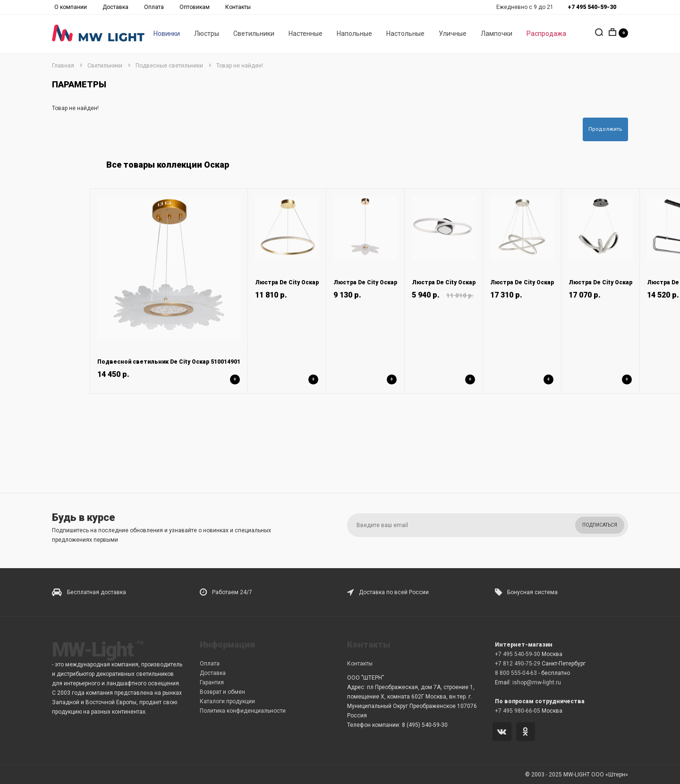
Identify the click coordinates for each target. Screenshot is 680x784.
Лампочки (497, 34)
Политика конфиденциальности (243, 711)
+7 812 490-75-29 (518, 664)
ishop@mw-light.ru (537, 682)
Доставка (115, 7)
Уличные (453, 34)
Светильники (254, 34)
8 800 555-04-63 (516, 673)
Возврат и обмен (222, 692)
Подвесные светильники (169, 66)
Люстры (207, 34)
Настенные (306, 34)
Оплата (154, 7)
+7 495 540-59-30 (518, 654)
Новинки (167, 34)
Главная (63, 66)
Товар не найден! (240, 66)
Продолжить (605, 129)
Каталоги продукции (227, 701)
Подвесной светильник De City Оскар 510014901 (169, 362)
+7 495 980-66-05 (518, 711)
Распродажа (546, 34)
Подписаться (600, 525)
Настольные (405, 34)
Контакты (238, 7)
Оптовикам (195, 7)
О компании (71, 7)
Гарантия (212, 682)
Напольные (354, 34)
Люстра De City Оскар (287, 282)
